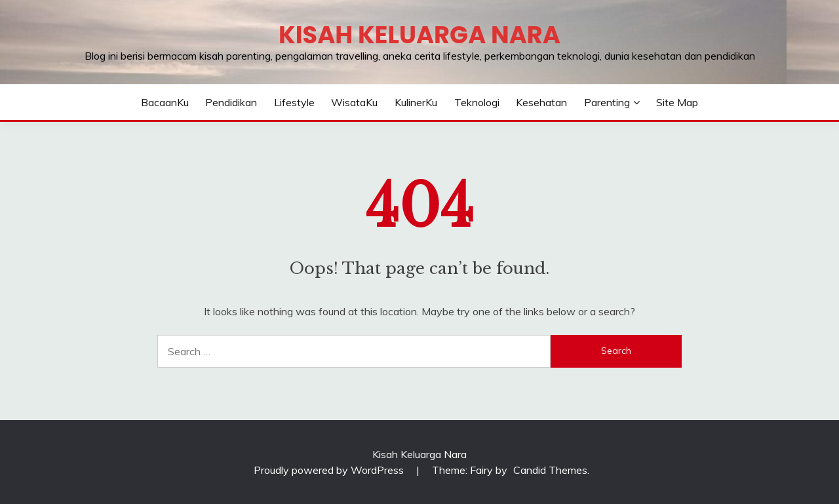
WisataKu (354, 102)
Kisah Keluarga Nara (419, 35)
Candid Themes (550, 470)
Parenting (607, 102)
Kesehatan (541, 102)
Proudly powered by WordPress (330, 470)
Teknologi (477, 102)
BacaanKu (165, 102)
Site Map (677, 102)
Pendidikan (231, 102)
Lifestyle (294, 102)
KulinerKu (416, 102)
